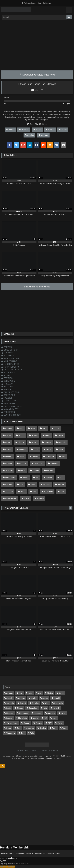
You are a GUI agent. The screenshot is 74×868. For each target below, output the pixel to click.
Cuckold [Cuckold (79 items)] (23, 703)
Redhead (46, 484)
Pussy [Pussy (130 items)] (9, 728)
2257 (34, 751)
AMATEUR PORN (10, 358)
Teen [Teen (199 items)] (64, 728)
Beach (56, 428)
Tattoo (23, 491)
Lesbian (36, 470)
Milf (37, 477)
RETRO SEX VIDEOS (12, 370)
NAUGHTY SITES (10, 364)
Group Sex (50, 456)
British (48, 435)
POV (21, 484)
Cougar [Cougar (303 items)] (45, 698)
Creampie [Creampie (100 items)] (10, 703)
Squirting (61, 484)
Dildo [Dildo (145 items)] (47, 703)
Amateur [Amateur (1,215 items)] (10, 693)
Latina (23, 470)
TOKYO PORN (9, 395)
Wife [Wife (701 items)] (32, 733)
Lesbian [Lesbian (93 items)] (9, 718)
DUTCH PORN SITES (12, 406)
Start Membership (7, 867)
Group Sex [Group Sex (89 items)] (33, 708)
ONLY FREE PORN (11, 392)
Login (40, 3)
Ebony (49, 449)
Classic (34, 442)
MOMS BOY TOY (10, 409)
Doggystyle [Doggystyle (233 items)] (59, 703)
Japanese (9, 470)
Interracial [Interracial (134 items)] (38, 713)
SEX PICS (7, 378)
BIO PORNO (8, 373)
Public (33, 484)
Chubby (21, 442)
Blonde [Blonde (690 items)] (61, 693)
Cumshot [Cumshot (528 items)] (35, 703)
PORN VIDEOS (9, 401)
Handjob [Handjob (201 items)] (56, 708)
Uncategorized (11, 498)
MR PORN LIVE (9, 361)
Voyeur (27, 498)
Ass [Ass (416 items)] (40, 693)
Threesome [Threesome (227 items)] (11, 733)
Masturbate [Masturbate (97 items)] (23, 718)
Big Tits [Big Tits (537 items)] (50, 693)
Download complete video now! (37, 75)
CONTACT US (22, 751)
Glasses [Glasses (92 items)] (20, 708)
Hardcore (23, 463)
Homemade (38, 463)
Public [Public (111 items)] (60, 723)
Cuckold (8, 449)
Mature (25, 477)
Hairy (64, 456)
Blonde (10, 130)
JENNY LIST (8, 375)
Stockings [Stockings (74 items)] (30, 728)
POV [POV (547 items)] (50, 723)
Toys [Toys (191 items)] (23, 733)
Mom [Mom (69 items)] (54, 718)
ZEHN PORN (8, 381)
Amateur (9, 428)
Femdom (9, 456)
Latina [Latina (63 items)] (63, 713)
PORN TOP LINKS (10, 367)
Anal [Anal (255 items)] (20, 693)
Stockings (9, 491)
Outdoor (49, 477)
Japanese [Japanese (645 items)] (51, 713)
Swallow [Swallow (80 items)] (43, 728)
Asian (33, 428)
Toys (62, 491)
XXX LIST (7, 398)
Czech (36, 449)
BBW (44, 428)
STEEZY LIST (8, 389)
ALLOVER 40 (8, 356)
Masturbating (10, 477)
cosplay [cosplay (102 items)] (34, 698)
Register (48, 3)
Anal (21, 428)
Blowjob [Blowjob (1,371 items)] (9, 698)
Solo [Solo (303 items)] (19, 728)
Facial (61, 449)
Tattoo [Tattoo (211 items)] (54, 728)
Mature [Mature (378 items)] (35, 718)
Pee (61, 477)
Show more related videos (37, 287)
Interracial (54, 463)
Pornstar (9, 484)
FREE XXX (7, 347)
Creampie (62, 442)
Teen (35, 491)
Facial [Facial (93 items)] (9, 708)
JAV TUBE (7, 387)
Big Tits (8, 435)
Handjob (29, 135)
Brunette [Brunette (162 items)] (22, 698)
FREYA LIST (8, 353)
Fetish (22, 456)
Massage (24, 130)
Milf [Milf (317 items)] (45, 718)
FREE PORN (8, 412)
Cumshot (23, 449)
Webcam (40, 498)
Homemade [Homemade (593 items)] (24, 713)
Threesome (48, 491)
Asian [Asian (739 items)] (30, 693)
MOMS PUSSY (9, 404)
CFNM (8, 442)
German (35, 456)
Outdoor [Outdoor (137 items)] (27, 723)
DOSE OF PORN (10, 350)
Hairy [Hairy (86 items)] (45, 708)
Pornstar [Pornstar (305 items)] (39, 723)
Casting (60, 435)
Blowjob (50, 130)
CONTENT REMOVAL (49, 751)
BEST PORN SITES (11, 415)
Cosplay (48, 442)
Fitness (63, 130)
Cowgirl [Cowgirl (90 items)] (57, 698)
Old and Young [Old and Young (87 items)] (12, 723)
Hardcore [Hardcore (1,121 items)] (10, 713)
